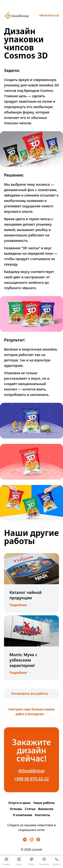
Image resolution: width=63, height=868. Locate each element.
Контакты (42, 815)
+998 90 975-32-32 (49, 15)
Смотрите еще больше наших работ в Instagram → (31, 712)
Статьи (30, 809)
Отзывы (16, 809)
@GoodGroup (31, 771)
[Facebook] (38, 840)
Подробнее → (20, 605)
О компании (23, 815)
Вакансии (46, 809)
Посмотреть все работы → (31, 693)
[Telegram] (25, 840)
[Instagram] (32, 840)
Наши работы (44, 803)
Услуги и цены (19, 803)
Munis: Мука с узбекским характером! (23, 660)
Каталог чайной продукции (26, 595)
